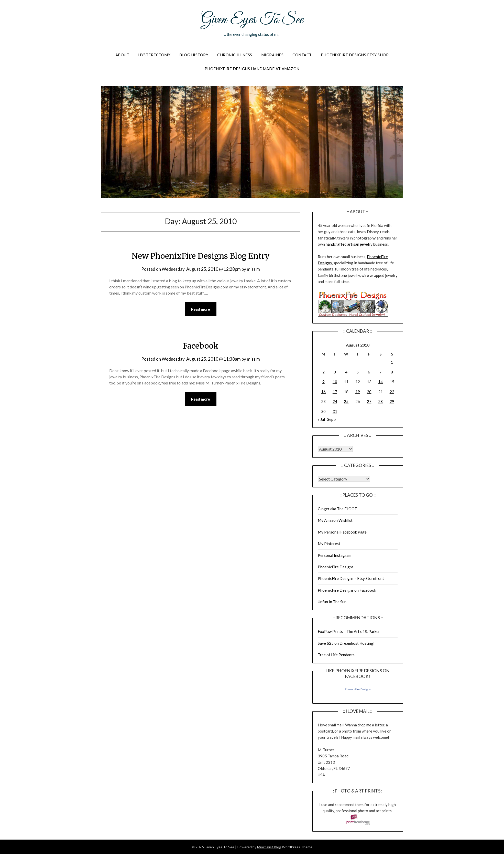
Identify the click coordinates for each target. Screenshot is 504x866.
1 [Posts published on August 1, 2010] (392, 362)
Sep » (332, 419)
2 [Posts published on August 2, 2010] (324, 372)
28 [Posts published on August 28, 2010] (380, 401)
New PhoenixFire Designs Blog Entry (201, 256)
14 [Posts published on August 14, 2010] (380, 382)
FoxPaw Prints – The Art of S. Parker (349, 631)
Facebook (201, 346)
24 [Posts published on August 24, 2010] (335, 401)
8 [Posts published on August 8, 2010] (392, 372)
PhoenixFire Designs (336, 567)
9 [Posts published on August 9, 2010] (324, 382)
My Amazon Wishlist (335, 520)
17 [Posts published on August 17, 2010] (335, 392)
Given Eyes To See (252, 20)
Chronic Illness (235, 55)
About (122, 55)
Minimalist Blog (269, 847)
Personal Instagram (335, 555)
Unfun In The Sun (332, 602)
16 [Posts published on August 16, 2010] (323, 392)
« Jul (321, 419)
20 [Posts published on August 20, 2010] (369, 392)
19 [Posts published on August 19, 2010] (358, 392)
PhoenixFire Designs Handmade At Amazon (252, 69)
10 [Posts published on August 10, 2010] (335, 382)
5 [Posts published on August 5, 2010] (358, 372)
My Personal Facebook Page (342, 532)
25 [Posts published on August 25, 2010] (346, 401)
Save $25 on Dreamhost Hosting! (346, 643)
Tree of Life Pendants (336, 655)
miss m (253, 269)
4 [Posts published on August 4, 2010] (346, 372)
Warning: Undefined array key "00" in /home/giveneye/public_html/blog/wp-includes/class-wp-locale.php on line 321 (335, 449)
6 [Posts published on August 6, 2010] (369, 372)
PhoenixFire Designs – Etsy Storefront (351, 578)
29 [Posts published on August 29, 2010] (392, 401)
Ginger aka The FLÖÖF (337, 509)
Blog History (194, 55)
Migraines (272, 55)
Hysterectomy (154, 55)
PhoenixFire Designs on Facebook (347, 590)
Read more (201, 309)
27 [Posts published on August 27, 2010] (369, 401)
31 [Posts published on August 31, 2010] (335, 411)
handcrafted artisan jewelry (349, 244)
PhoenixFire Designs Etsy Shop (355, 55)
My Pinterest (329, 544)
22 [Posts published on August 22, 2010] (392, 392)
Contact (302, 55)
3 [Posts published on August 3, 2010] (335, 372)
